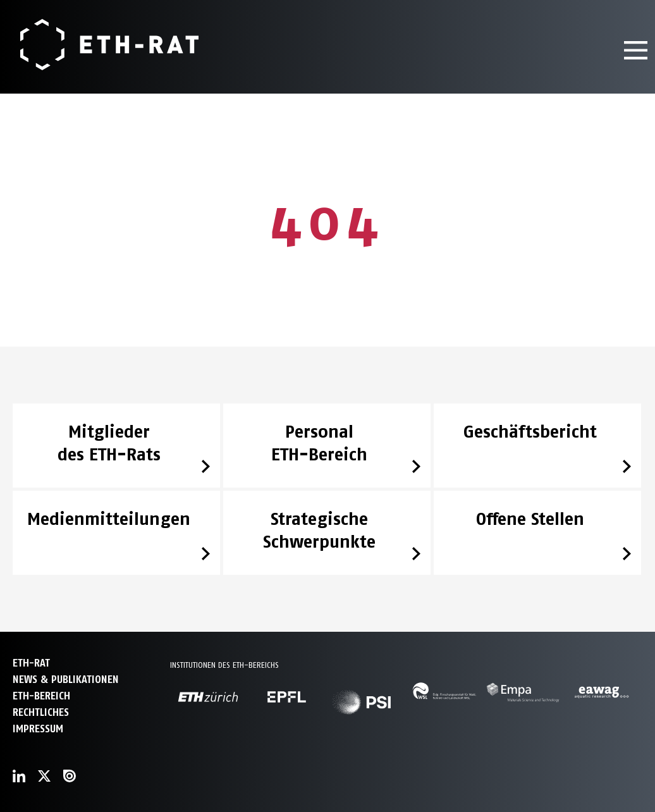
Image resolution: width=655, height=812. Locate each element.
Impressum (38, 729)
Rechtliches (41, 712)
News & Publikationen (66, 680)
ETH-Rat (31, 663)
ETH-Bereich (41, 696)
